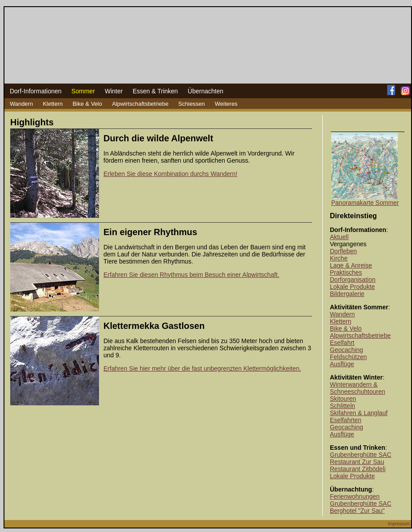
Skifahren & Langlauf (359, 413)
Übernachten (206, 91)
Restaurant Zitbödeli (358, 469)
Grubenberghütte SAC (361, 455)
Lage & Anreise (351, 265)
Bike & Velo (87, 104)
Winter (114, 91)
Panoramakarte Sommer (365, 203)
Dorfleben (343, 251)
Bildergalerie (347, 294)
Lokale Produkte (352, 287)
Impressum (399, 524)
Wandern (21, 104)
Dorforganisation (353, 280)
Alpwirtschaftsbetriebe (140, 104)
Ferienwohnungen (355, 496)
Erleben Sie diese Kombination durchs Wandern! (170, 174)
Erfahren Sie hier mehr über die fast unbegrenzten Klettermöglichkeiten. (202, 368)
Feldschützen (348, 357)
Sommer (83, 91)
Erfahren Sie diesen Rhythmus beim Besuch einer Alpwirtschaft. (191, 275)
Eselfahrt (342, 343)
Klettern (53, 104)
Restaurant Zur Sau (357, 462)
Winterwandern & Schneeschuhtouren (358, 388)
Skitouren (343, 399)
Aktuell (339, 237)
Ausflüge (342, 364)
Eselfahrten (346, 420)
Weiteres (226, 104)
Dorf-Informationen (36, 91)
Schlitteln (343, 406)
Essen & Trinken (155, 91)
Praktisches (346, 272)
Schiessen (192, 104)
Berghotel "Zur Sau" (357, 511)
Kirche (339, 258)
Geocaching (347, 350)
